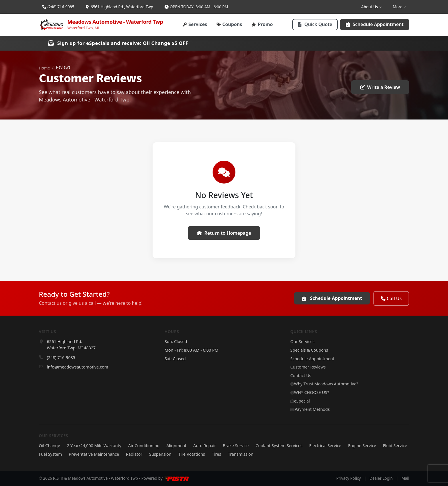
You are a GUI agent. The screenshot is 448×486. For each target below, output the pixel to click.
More (399, 7)
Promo (262, 24)
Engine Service (362, 446)
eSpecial (300, 401)
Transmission (241, 454)
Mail (405, 478)
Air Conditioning (144, 446)
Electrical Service (325, 446)
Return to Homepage (224, 233)
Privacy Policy (349, 478)
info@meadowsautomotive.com (78, 367)
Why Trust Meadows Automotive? (324, 384)
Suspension (160, 454)
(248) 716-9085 (58, 7)
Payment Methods (310, 409)
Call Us (391, 298)
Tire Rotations (192, 454)
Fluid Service (395, 446)
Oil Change (49, 446)
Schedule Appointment (375, 24)
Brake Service (236, 446)
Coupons (229, 24)
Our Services (302, 341)
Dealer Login (381, 478)
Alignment (176, 446)
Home (44, 68)
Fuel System (50, 454)
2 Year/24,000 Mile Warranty (94, 446)
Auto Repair (204, 446)
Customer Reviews (308, 367)
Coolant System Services (279, 446)
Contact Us (301, 376)
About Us (371, 7)
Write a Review (380, 87)
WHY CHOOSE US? (310, 392)
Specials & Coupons (309, 350)
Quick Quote (315, 24)
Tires (216, 454)
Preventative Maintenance (94, 454)
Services (195, 24)
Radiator (134, 454)
